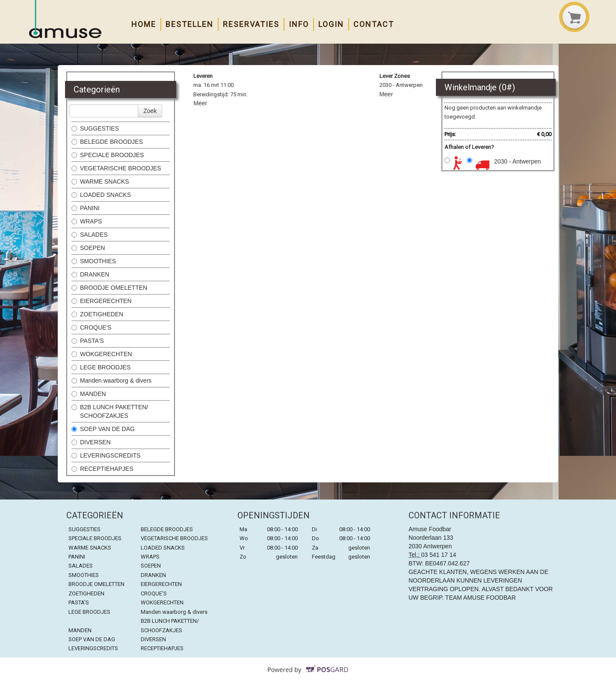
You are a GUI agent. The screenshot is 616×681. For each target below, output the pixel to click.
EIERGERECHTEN (102, 301)
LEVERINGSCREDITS (106, 455)
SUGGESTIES (96, 128)
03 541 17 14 (439, 555)
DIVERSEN (91, 442)
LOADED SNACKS (101, 195)
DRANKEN (90, 274)
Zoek (150, 111)
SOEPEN (88, 248)
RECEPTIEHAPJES (103, 469)
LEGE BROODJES (101, 367)
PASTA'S (88, 341)
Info (299, 24)
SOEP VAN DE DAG (103, 429)
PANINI (86, 208)
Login (331, 24)
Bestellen (190, 24)
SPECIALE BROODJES (108, 155)
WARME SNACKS (100, 181)
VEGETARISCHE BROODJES (116, 168)
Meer (200, 103)
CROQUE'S (91, 327)
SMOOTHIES (95, 261)
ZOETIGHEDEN (97, 314)
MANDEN (90, 394)
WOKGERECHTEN (102, 354)
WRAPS (87, 221)
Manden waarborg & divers (111, 381)
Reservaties (251, 24)
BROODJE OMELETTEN (109, 288)
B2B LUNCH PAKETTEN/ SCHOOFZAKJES (110, 411)
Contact (374, 24)
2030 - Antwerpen (518, 161)
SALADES (90, 235)
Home (144, 24)
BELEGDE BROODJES (107, 142)
